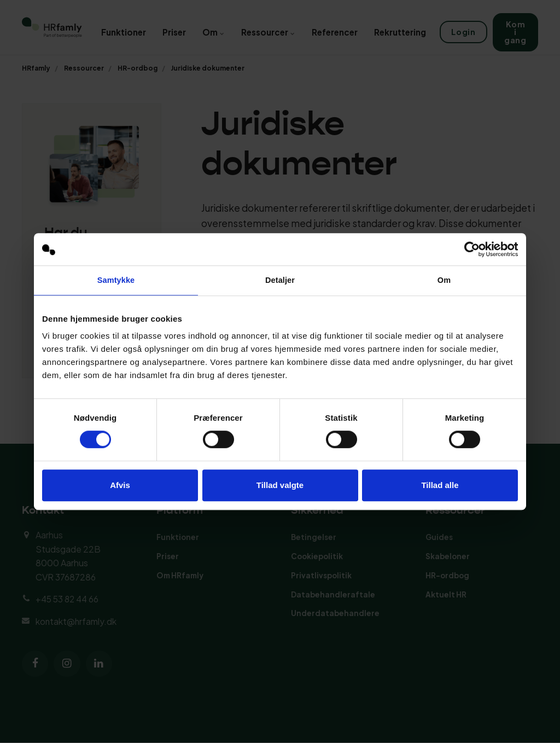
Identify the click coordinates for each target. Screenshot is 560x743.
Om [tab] (444, 280)
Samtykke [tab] (116, 280)
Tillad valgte (280, 486)
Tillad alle (440, 486)
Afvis (120, 486)
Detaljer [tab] (280, 280)
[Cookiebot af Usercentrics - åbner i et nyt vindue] (470, 249)
